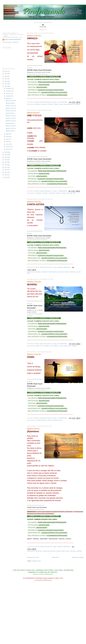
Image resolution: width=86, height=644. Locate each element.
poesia (64, 193)
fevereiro (8, 147)
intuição (45, 193)
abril (7, 142)
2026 (6, 71)
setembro (9, 96)
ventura (73, 551)
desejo (44, 420)
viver (60, 420)
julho (8, 134)
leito (61, 346)
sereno (74, 346)
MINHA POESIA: (34, 113)
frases (56, 104)
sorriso (78, 104)
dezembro (9, 88)
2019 (6, 152)
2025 (6, 74)
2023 (6, 79)
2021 (6, 84)
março (8, 144)
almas (38, 346)
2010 (6, 175)
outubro (8, 93)
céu (41, 346)
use (74, 193)
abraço (38, 104)
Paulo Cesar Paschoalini (13, 40)
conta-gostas (53, 272)
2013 (6, 167)
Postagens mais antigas (78, 557)
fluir (51, 346)
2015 (6, 162)
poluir (79, 272)
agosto (8, 98)
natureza (73, 272)
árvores (38, 272)
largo (61, 104)
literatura (52, 193)
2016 (6, 160)
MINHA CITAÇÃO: (34, 36)
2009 (6, 177)
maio (7, 139)
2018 (6, 155)
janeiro (8, 149)
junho (8, 137)
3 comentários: (63, 191)
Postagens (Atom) (36, 561)
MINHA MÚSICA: (11, 131)
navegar (53, 551)
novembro (9, 91)
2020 (6, 86)
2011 (6, 172)
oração (58, 193)
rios (28, 273)
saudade (55, 420)
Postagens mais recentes (33, 557)
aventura (39, 551)
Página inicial (55, 557)
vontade (79, 551)
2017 (6, 157)
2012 (6, 170)
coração (39, 193)
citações (44, 104)
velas (68, 551)
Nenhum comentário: (64, 267)
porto (63, 551)
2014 (6, 165)
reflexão (69, 193)
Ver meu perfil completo (11, 42)
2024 (6, 76)
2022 (6, 81)
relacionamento (69, 104)
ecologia (61, 272)
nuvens (65, 346)
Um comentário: (63, 102)
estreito (50, 104)
